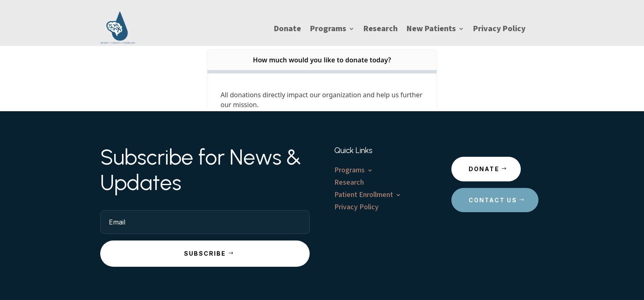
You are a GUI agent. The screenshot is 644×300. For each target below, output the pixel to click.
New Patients (431, 30)
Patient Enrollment (364, 196)
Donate (287, 30)
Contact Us (493, 200)
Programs (328, 30)
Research (381, 30)
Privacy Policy (499, 30)
